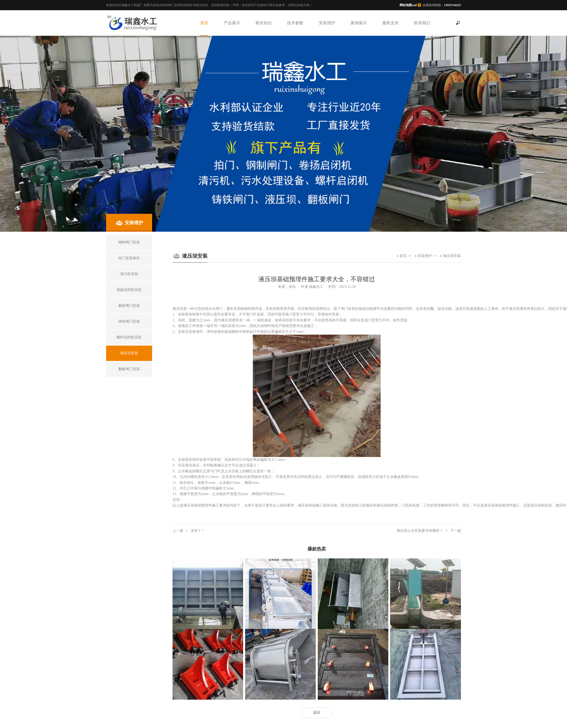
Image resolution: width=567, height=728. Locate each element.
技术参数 (295, 23)
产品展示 (232, 23)
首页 (204, 23)
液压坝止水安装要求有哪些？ (429, 531)
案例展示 (359, 23)
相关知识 (264, 23)
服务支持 (390, 23)
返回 (317, 713)
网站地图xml (408, 5)
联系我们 (422, 23)
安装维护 (327, 23)
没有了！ (189, 531)
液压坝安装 (452, 256)
